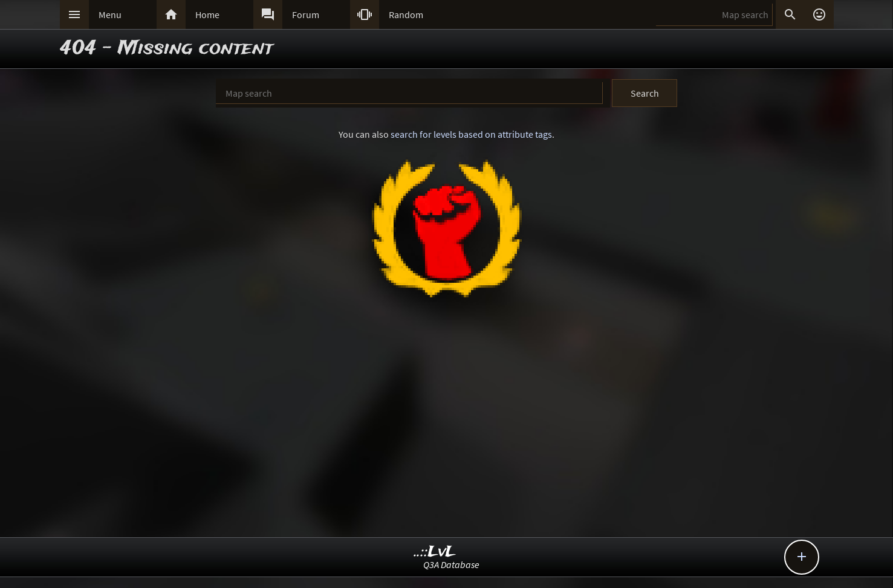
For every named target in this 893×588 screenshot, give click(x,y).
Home (207, 15)
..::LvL (435, 552)
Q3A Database (451, 564)
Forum (306, 15)
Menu (110, 15)
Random (406, 15)
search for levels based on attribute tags (471, 134)
